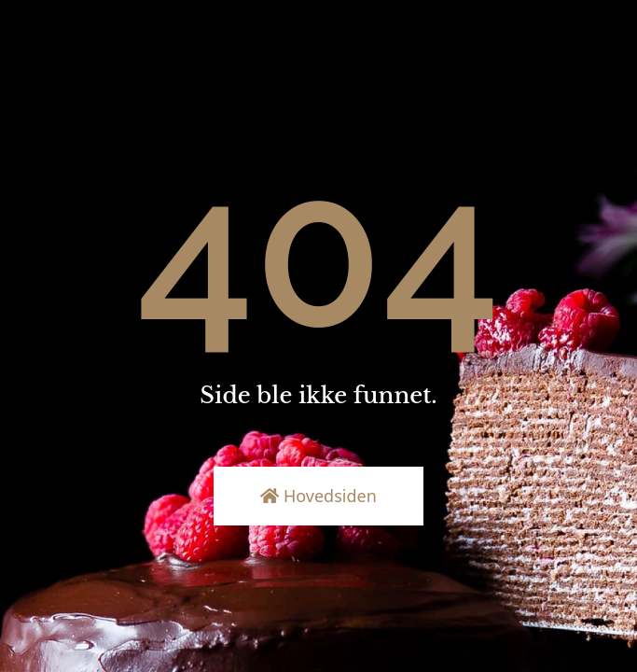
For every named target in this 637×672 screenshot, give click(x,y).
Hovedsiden (318, 496)
